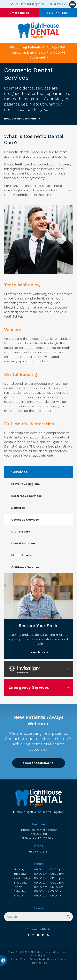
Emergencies (19, 13)
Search (52, 959)
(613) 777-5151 (58, 13)
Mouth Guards (22, 555)
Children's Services (25, 567)
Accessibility (37, 959)
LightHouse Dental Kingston (38, 834)
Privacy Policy (19, 959)
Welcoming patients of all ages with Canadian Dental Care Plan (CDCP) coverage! (39, 52)
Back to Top (40, 963)
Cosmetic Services (25, 520)
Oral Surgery (21, 531)
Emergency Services (29, 687)
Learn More (37, 652)
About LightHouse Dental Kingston (40, 812)
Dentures (18, 508)
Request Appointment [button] (21, 118)
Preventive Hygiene (26, 484)
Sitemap (63, 959)
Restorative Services (26, 496)
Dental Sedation (23, 543)
